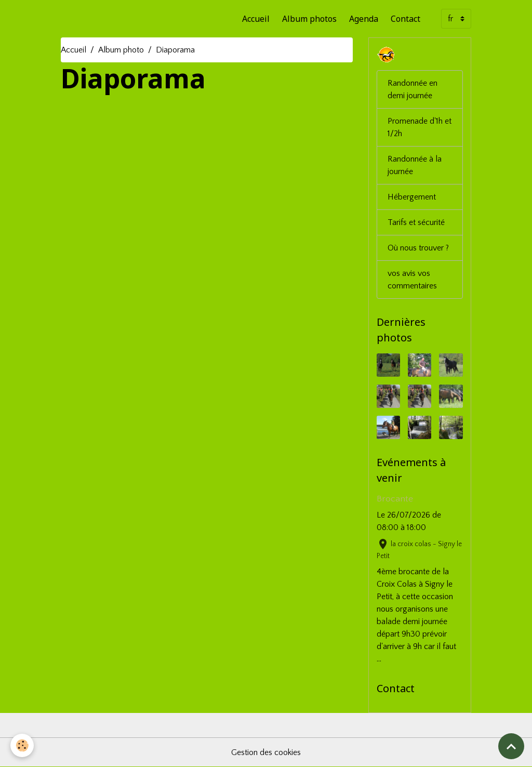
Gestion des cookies (266, 752)
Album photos (309, 19)
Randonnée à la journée (415, 165)
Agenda (364, 19)
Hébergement (412, 197)
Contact (405, 19)
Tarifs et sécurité (416, 222)
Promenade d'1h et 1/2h (420, 127)
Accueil (256, 19)
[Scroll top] (511, 746)
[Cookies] (22, 745)
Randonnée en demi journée (413, 89)
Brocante (395, 499)
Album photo (121, 50)
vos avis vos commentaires (412, 280)
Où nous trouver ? (418, 248)
